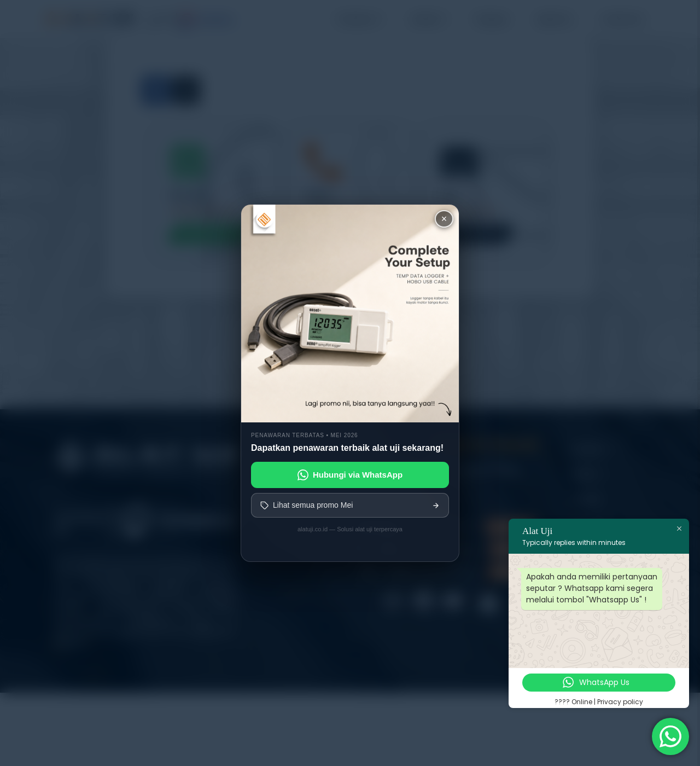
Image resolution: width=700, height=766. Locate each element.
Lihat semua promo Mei (350, 505)
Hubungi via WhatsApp (350, 475)
